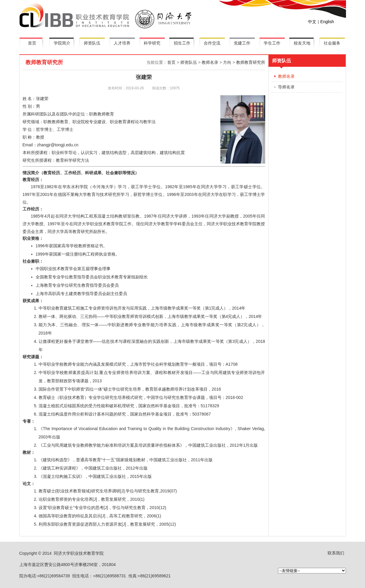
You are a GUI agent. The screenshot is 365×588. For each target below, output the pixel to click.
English (327, 22)
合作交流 (212, 43)
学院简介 (62, 43)
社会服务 (332, 43)
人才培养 (122, 43)
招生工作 (182, 43)
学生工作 (272, 43)
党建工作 (242, 43)
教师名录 (210, 62)
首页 (32, 43)
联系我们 (336, 553)
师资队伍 (92, 43)
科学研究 (152, 43)
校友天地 (302, 43)
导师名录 (286, 87)
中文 (312, 22)
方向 (227, 62)
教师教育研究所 (251, 62)
